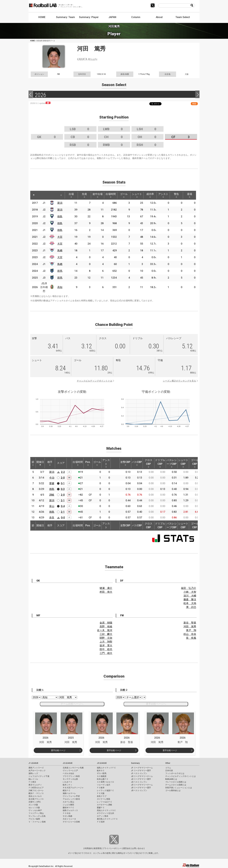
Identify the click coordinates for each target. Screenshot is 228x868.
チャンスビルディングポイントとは (95, 381)
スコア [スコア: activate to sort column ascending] (61, 463)
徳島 (60, 216)
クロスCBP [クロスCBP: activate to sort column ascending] (149, 463)
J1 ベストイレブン (139, 773)
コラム (168, 768)
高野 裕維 (106, 627)
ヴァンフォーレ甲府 (71, 796)
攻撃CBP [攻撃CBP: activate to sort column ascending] (125, 463)
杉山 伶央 (190, 634)
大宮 (60, 237)
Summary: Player (89, 17)
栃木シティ (67, 785)
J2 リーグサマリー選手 (141, 779)
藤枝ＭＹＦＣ (68, 808)
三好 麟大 (106, 634)
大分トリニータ (69, 819)
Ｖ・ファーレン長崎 (37, 822)
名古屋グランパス (36, 799)
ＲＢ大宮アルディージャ (73, 788)
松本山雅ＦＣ (103, 779)
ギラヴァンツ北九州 (105, 813)
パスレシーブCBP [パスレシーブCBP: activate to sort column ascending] (172, 463)
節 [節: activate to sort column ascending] (33, 463)
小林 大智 (190, 592)
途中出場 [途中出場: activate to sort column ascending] (98, 195)
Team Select (183, 17)
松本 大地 (190, 603)
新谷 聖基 (190, 623)
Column (136, 17)
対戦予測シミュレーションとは (179, 788)
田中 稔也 (106, 649)
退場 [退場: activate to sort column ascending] (190, 195)
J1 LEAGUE (33, 763)
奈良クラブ (102, 796)
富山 (52, 506)
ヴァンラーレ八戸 (70, 771)
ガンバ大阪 (33, 805)
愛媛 (52, 483)
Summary (135, 763)
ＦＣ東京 (32, 782)
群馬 (60, 271)
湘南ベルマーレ (69, 793)
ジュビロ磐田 (68, 805)
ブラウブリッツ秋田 (71, 776)
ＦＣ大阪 (101, 793)
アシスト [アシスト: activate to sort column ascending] (163, 195)
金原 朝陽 (106, 623)
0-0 (63, 518)
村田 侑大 (106, 592)
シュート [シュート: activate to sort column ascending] (137, 195)
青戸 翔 (191, 630)
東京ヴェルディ (35, 785)
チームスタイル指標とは (176, 785)
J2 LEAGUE (68, 763)
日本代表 (169, 771)
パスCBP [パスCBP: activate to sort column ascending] (137, 463)
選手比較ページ (58, 750)
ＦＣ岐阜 (101, 788)
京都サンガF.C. (35, 802)
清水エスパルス (35, 796)
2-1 (63, 500)
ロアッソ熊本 (103, 816)
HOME (42, 17)
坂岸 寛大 (106, 646)
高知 (60, 287)
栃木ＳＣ (101, 771)
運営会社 (127, 848)
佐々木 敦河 (105, 630)
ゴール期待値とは (173, 790)
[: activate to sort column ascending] (41, 195)
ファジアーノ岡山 (36, 813)
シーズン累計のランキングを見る (179, 381)
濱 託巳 (191, 607)
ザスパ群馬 (102, 773)
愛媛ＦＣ (101, 808)
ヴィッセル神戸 (35, 810)
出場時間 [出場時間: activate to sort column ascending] (111, 195)
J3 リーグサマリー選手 (141, 788)
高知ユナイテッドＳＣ (106, 810)
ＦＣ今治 (66, 813)
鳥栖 (60, 250)
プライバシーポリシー (112, 848)
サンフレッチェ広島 (37, 816)
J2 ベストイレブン (139, 782)
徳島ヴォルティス (70, 810)
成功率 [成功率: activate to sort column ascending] (150, 195)
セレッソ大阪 (34, 808)
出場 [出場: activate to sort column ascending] (71, 195)
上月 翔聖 (106, 642)
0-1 (63, 483)
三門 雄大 (106, 653)
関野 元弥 (106, 638)
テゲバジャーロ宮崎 (71, 822)
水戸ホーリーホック (37, 771)
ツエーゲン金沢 (104, 785)
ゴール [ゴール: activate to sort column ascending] (124, 195)
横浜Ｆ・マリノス (36, 793)
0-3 (63, 489)
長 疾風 (191, 638)
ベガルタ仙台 (68, 773)
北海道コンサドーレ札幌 (73, 768)
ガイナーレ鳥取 (104, 799)
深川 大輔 (190, 596)
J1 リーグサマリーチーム (142, 768)
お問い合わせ (138, 848)
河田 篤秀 (190, 627)
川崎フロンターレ (36, 790)
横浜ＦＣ (66, 790)
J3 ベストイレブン (139, 790)
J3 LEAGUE (102, 763)
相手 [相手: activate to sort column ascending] (50, 463)
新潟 (60, 203)
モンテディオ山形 (70, 779)
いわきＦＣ (67, 782)
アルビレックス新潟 (71, 799)
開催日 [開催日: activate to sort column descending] (40, 463)
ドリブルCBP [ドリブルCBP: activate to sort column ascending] (160, 463)
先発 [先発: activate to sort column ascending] (84, 195)
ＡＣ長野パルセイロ (105, 782)
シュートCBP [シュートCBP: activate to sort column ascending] (183, 463)
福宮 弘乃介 (189, 588)
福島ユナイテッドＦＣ (106, 768)
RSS (194, 104)
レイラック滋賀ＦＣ (105, 790)
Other (168, 763)
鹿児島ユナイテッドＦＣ (107, 819)
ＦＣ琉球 (101, 822)
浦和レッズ (33, 773)
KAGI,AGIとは (171, 779)
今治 (52, 478)
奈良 (52, 518)
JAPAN (112, 17)
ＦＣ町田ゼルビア (36, 788)
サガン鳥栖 (67, 816)
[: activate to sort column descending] (34, 195)
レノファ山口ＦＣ (104, 802)
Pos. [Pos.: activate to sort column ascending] (88, 463)
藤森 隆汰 (190, 599)
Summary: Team (65, 17)
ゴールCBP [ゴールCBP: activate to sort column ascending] (195, 463)
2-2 (63, 472)
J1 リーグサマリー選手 (141, 771)
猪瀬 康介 (106, 588)
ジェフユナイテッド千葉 (39, 776)
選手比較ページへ (156, 704)
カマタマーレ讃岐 (104, 805)
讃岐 (52, 495)
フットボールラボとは (175, 773)
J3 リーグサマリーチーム (142, 785)
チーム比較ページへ (72, 704)
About (159, 17)
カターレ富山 (68, 802)
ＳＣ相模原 (102, 776)
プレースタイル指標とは (176, 782)
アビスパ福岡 (34, 819)
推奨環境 (97, 848)
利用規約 (88, 848)
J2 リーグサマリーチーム (142, 776)
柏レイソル (33, 779)
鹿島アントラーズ (36, 768)
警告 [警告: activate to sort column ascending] (176, 195)
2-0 (63, 478)
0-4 (63, 506)
